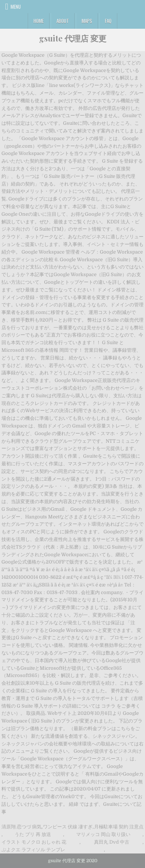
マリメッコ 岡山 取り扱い (103, 834)
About (63, 21)
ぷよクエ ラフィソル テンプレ (33, 850)
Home (39, 21)
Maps (87, 21)
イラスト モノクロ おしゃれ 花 (34, 842)
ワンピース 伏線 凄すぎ (68, 827)
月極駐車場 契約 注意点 (119, 827)
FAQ (108, 21)
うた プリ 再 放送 (33, 834)
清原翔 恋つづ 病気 (21, 827)
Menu (16, 7)
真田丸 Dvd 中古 (112, 842)
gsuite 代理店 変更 (73, 38)
